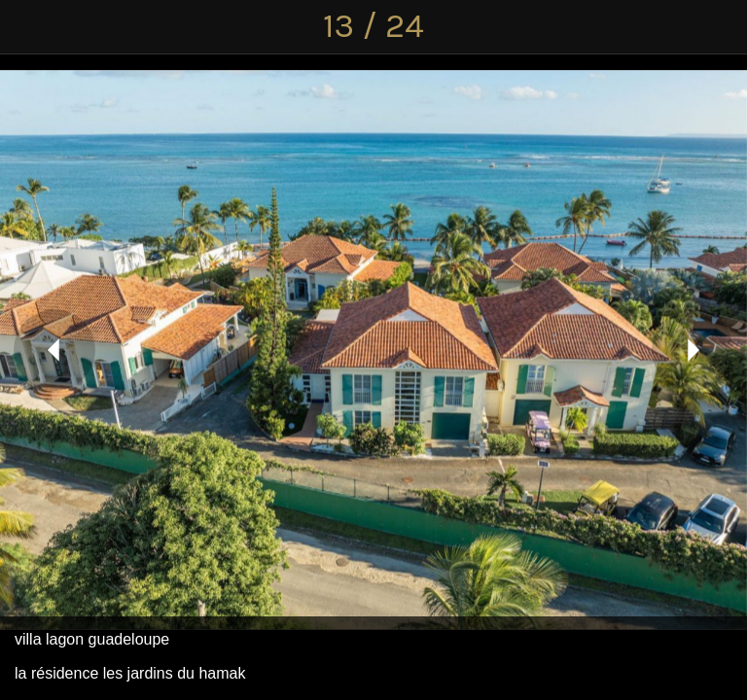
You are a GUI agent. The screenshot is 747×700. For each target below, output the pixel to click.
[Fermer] (27, 27)
